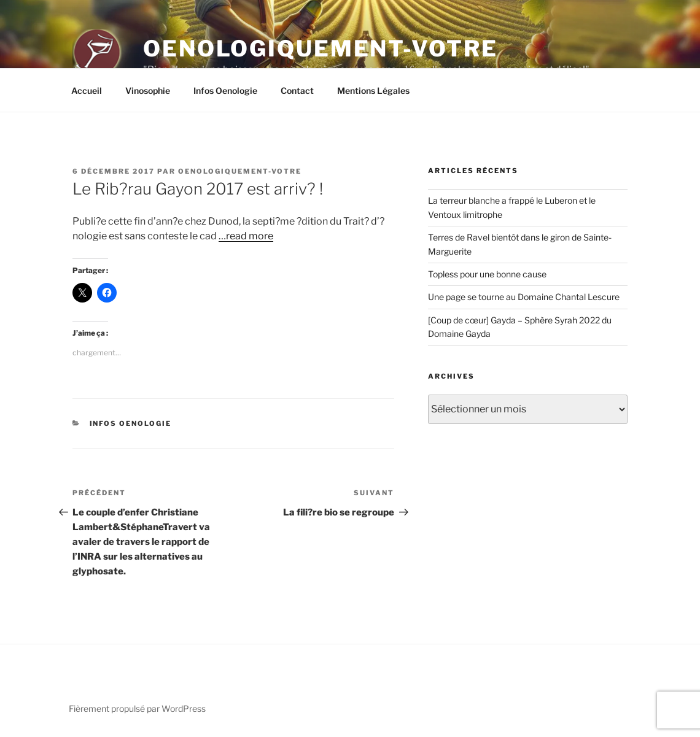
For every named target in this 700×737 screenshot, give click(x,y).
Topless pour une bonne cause (487, 274)
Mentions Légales (373, 91)
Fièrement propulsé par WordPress (137, 708)
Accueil (87, 91)
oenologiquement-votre (240, 171)
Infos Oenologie (225, 91)
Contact (297, 91)
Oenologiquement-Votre (320, 48)
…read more (246, 236)
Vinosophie (148, 91)
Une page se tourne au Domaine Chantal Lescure (524, 297)
